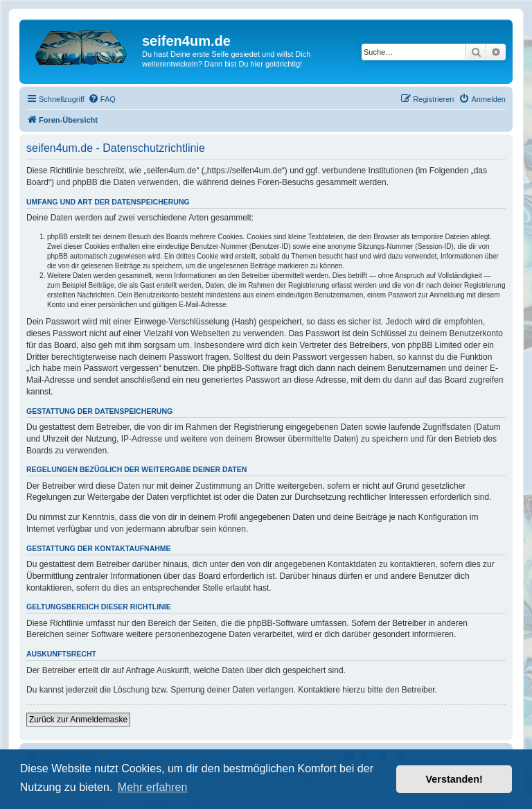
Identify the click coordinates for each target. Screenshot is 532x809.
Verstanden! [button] (454, 779)
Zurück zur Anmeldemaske (78, 720)
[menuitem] (102, 99)
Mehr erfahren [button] (153, 787)
